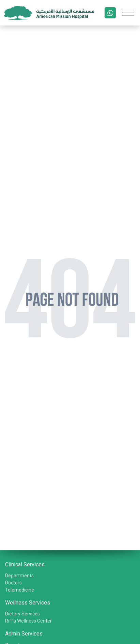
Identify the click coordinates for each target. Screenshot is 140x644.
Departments (19, 576)
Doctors (13, 583)
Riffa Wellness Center (28, 621)
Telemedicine (20, 590)
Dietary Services (22, 614)
